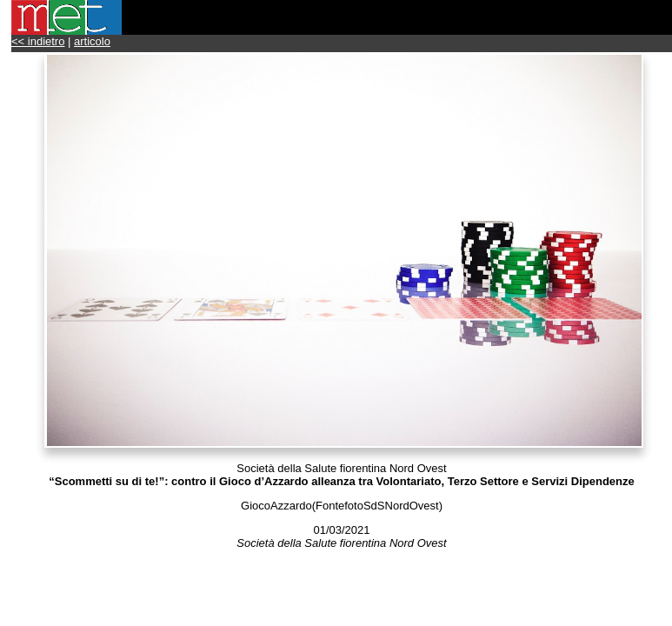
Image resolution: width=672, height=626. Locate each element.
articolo (92, 41)
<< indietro (38, 41)
